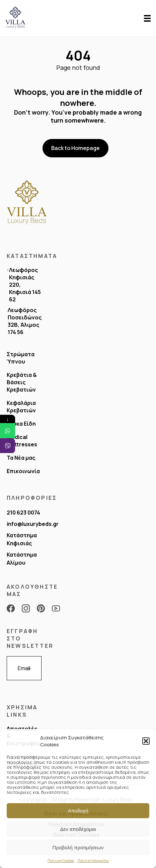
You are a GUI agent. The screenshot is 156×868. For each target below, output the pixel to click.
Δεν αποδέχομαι (78, 829)
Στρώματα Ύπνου (21, 358)
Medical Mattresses (22, 441)
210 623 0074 (23, 513)
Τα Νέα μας (21, 458)
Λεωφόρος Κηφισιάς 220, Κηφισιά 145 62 (25, 285)
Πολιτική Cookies (61, 861)
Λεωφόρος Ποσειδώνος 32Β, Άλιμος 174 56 (25, 321)
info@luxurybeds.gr (33, 524)
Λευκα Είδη (21, 424)
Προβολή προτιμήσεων (78, 847)
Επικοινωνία (23, 471)
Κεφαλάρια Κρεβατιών (21, 407)
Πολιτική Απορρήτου (93, 861)
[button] (146, 741)
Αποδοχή (78, 811)
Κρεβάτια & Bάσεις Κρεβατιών (22, 382)
